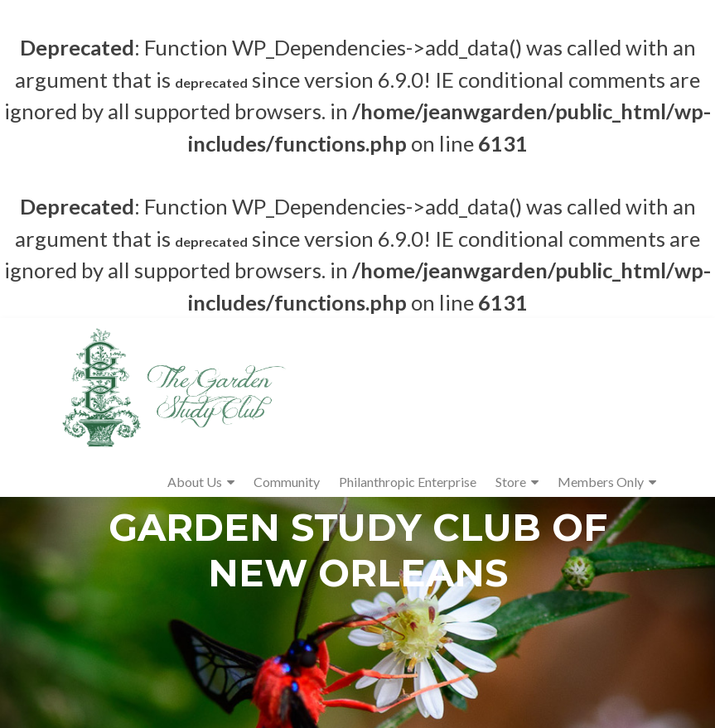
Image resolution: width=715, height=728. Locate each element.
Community (287, 482)
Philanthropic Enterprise (408, 482)
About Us (195, 482)
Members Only (601, 482)
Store (511, 482)
